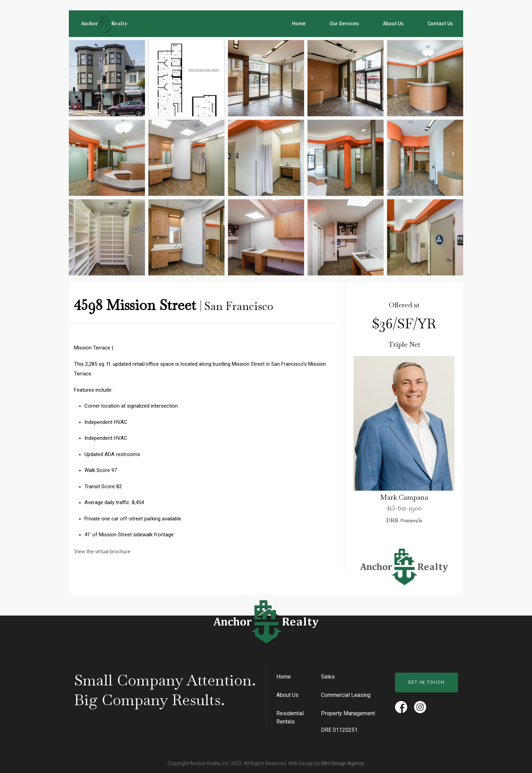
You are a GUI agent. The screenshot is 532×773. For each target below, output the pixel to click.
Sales (328, 677)
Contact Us (440, 24)
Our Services (344, 24)
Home (299, 24)
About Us (393, 24)
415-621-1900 (404, 509)
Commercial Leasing (346, 695)
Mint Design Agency (343, 763)
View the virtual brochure (102, 552)
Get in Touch (426, 682)
